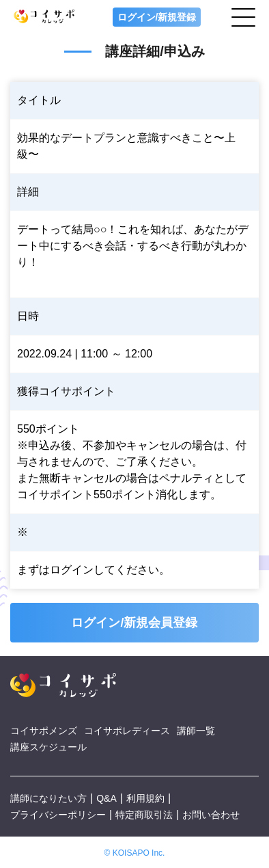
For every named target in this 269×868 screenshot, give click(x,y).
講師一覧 (196, 731)
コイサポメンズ (44, 731)
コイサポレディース (127, 731)
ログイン (72, 570)
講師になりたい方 (48, 798)
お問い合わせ (211, 815)
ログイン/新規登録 (157, 17)
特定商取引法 (144, 815)
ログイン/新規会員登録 (134, 623)
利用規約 (145, 798)
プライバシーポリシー (58, 815)
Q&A (107, 798)
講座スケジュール (48, 747)
